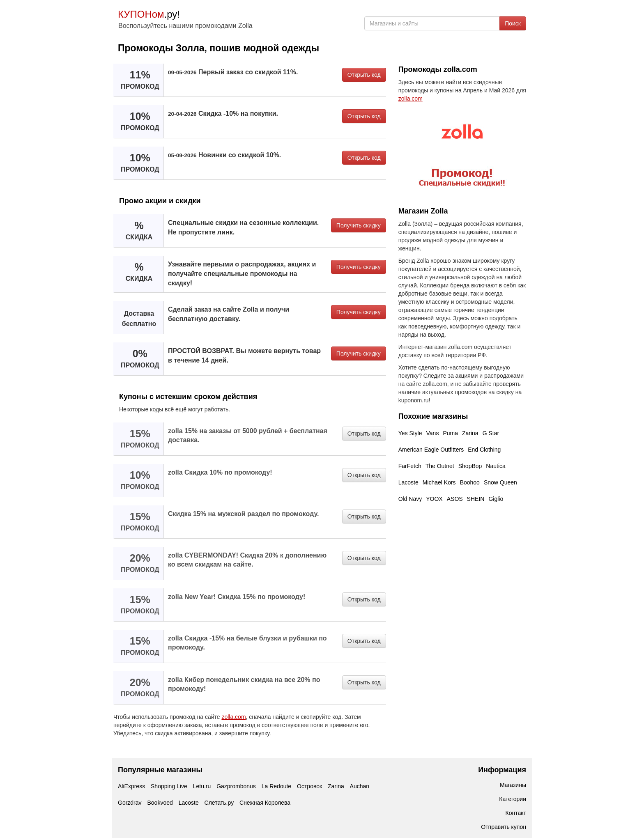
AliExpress (131, 786)
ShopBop (470, 466)
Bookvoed (160, 803)
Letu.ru (202, 786)
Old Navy (410, 499)
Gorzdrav (130, 803)
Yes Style (410, 433)
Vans (433, 433)
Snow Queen (500, 482)
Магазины (513, 785)
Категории (513, 799)
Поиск (513, 23)
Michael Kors (439, 482)
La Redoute (276, 786)
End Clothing (484, 450)
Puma (450, 433)
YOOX (434, 499)
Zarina (470, 433)
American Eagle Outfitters (431, 450)
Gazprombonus (236, 786)
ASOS (455, 499)
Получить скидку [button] (359, 225)
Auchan (360, 786)
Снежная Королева (265, 803)
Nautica (496, 466)
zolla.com (233, 717)
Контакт (516, 813)
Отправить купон (504, 827)
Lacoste (408, 482)
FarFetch (410, 466)
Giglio (496, 499)
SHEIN (476, 499)
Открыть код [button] (364, 75)
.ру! (149, 14)
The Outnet (440, 466)
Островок (309, 786)
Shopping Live (169, 786)
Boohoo (470, 482)
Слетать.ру (219, 803)
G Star (491, 433)
